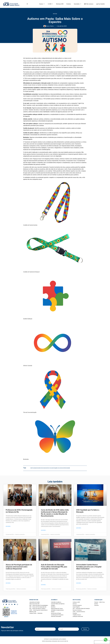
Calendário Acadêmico (56, 602)
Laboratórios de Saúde (34, 602)
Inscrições (78, 4)
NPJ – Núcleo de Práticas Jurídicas (37, 608)
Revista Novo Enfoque (56, 613)
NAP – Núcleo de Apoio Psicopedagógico (39, 605)
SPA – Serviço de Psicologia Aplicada (38, 607)
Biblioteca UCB (33, 612)
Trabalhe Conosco (77, 615)
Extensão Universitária (56, 616)
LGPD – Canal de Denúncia (79, 612)
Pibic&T (53, 612)
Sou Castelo (101, 4)
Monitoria (53, 607)
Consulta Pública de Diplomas (58, 604)
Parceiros (96, 605)
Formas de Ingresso (77, 605)
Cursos (42, 4)
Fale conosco (90, 4)
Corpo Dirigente (76, 607)
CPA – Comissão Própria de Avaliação (81, 608)
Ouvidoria (75, 613)
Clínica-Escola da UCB (34, 604)
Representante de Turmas (57, 608)
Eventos (69, 4)
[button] (27, 4)
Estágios (53, 605)
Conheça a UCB (76, 602)
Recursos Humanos (77, 610)
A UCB (50, 4)
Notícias (55, 15)
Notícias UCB (60, 4)
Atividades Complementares (57, 610)
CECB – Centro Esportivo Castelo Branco (38, 610)
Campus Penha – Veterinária (36, 613)
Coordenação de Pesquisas (57, 615)
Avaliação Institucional (78, 616)
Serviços (75, 604)
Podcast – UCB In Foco (100, 602)
